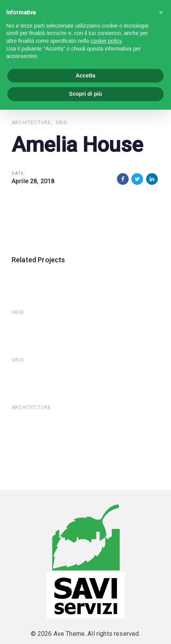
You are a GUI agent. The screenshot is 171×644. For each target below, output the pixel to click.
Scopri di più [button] (86, 94)
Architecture (31, 123)
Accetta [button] (86, 75)
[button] (161, 12)
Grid (62, 123)
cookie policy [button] (106, 41)
